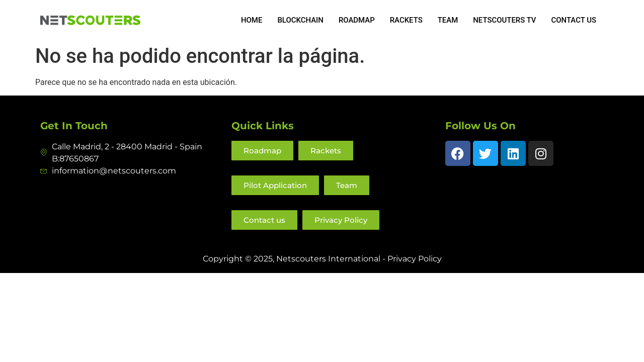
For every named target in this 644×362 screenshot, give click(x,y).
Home (251, 20)
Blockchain (299, 20)
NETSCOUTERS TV (504, 20)
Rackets (405, 20)
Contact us (574, 20)
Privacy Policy (415, 259)
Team (448, 20)
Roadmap (356, 20)
